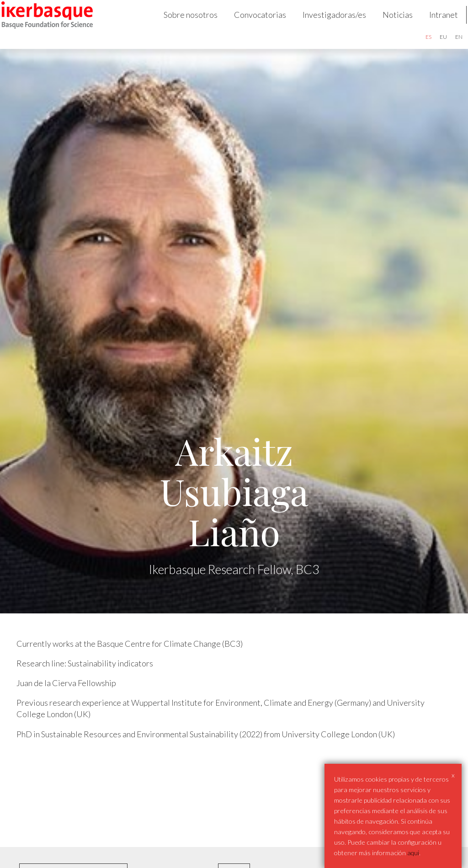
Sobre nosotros (180, 26)
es (417, 48)
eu (432, 48)
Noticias (387, 26)
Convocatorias (249, 26)
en (448, 48)
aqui (413, 853)
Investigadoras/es (323, 26)
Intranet (433, 26)
